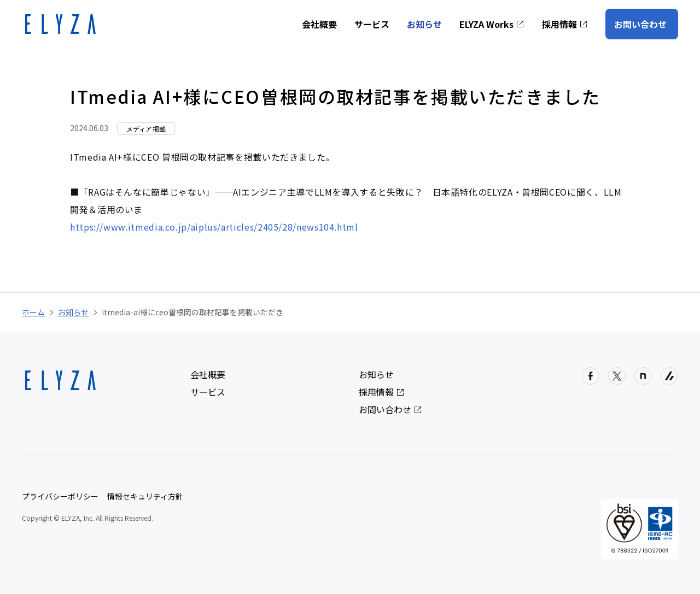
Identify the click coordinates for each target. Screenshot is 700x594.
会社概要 (319, 24)
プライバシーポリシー (60, 496)
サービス (372, 24)
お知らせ (424, 24)
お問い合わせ (640, 24)
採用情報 (565, 24)
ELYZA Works (492, 24)
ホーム (33, 312)
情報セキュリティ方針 (145, 496)
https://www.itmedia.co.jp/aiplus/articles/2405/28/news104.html (214, 227)
